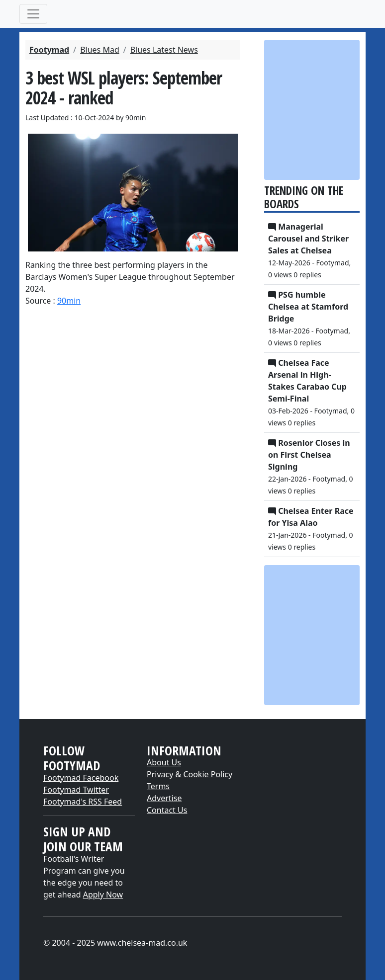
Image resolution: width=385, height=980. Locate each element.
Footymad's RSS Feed (83, 802)
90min (69, 301)
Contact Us (167, 810)
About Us (164, 762)
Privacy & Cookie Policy (190, 774)
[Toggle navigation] (33, 14)
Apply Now (103, 895)
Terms (158, 786)
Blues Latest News (164, 50)
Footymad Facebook (81, 778)
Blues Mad (100, 50)
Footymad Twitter (76, 790)
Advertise (164, 798)
